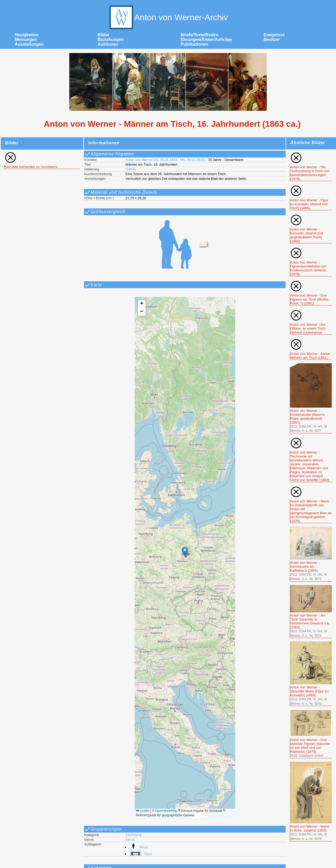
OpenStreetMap (166, 811)
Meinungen (26, 40)
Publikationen (194, 44)
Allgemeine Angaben (109, 154)
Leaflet (143, 811)
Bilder (104, 35)
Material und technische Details (121, 192)
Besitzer (272, 40)
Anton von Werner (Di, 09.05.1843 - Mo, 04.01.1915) (165, 160)
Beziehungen (111, 40)
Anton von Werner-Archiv (168, 17)
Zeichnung (133, 835)
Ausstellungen (29, 44)
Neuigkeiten (27, 35)
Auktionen (108, 44)
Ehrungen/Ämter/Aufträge (206, 40)
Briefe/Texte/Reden (199, 35)
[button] (185, 552)
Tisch (140, 854)
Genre (130, 840)
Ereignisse (274, 35)
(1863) (130, 169)
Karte (93, 285)
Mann (138, 847)
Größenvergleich (105, 212)
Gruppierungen (103, 829)
